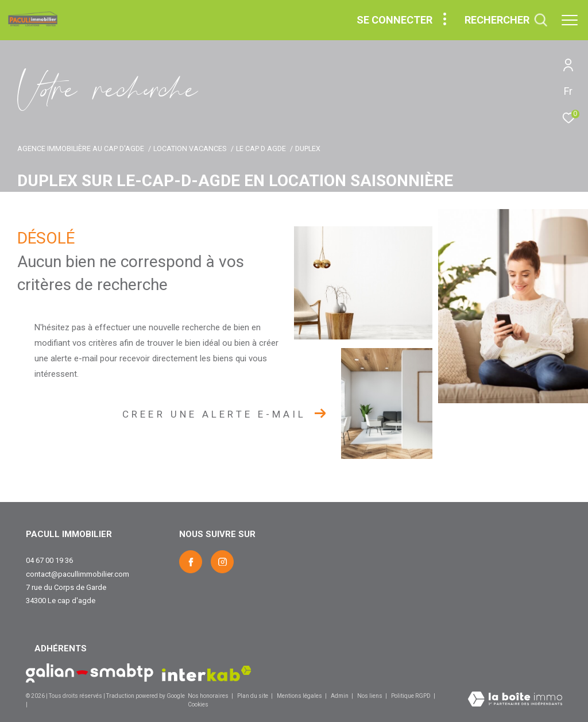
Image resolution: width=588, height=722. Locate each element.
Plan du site (253, 696)
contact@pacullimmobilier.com (78, 574)
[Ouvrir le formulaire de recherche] (506, 20)
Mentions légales (300, 696)
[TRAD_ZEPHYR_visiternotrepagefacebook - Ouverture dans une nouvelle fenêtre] (191, 562)
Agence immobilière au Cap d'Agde (81, 148)
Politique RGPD (411, 696)
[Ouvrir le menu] (570, 20)
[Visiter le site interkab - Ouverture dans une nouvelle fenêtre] (207, 673)
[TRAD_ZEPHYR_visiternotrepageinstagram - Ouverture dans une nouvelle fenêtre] (222, 562)
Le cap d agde (261, 148)
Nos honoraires (208, 696)
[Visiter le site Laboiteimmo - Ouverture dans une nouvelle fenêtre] (515, 700)
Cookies (198, 704)
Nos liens (370, 696)
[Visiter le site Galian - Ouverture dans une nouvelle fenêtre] (90, 673)
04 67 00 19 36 (49, 560)
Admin (340, 696)
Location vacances (190, 148)
